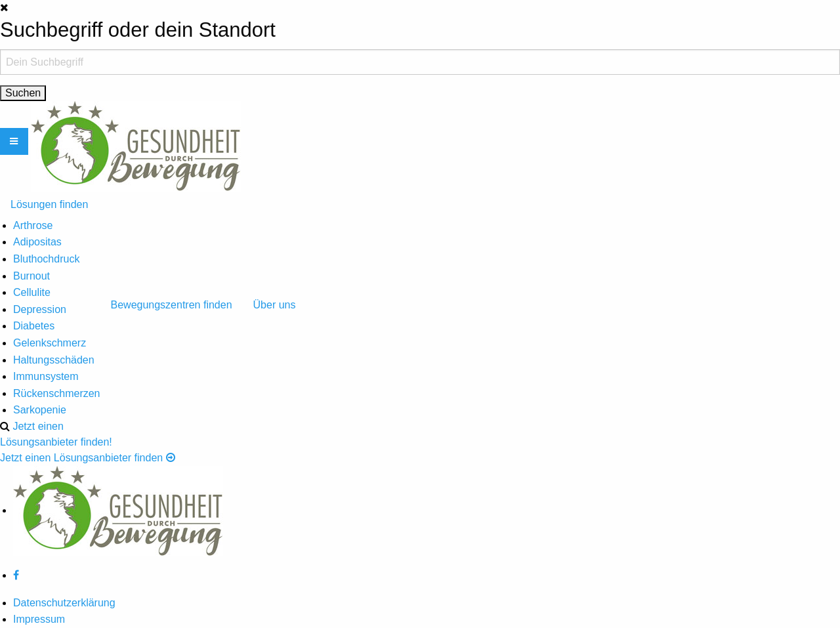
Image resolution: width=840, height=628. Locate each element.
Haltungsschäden (54, 360)
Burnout (31, 276)
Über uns (275, 305)
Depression (40, 309)
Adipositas (37, 242)
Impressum (39, 619)
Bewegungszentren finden (172, 305)
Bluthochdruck (46, 259)
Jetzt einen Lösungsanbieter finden (88, 458)
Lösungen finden (49, 204)
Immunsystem (46, 376)
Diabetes (34, 326)
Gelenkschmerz (50, 343)
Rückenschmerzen (57, 393)
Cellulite (32, 292)
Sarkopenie (40, 410)
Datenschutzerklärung (64, 603)
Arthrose (33, 225)
